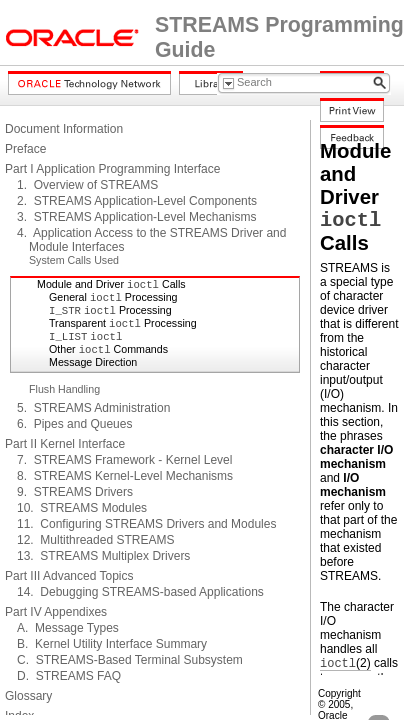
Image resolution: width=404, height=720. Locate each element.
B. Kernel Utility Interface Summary (112, 644)
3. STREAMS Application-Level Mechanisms (136, 217)
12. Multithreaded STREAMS (95, 540)
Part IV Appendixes (56, 612)
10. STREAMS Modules (82, 508)
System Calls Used (74, 260)
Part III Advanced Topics (69, 576)
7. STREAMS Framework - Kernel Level (124, 460)
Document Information (64, 129)
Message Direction (93, 362)
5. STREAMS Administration (93, 408)
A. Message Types (68, 628)
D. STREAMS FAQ (69, 676)
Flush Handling (64, 389)
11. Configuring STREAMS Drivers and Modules (146, 524)
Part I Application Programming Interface (112, 169)
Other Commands (108, 349)
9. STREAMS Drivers (75, 492)
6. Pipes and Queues (74, 424)
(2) (345, 663)
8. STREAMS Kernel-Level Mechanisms (125, 476)
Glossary (28, 696)
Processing (110, 310)
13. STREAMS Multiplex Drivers (103, 556)
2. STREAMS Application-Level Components (137, 201)
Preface (25, 149)
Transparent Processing (123, 323)
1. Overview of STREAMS (87, 185)
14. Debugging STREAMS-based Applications (140, 592)
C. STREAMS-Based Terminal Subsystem (130, 660)
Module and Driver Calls (111, 284)
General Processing (113, 297)
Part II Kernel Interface (65, 444)
